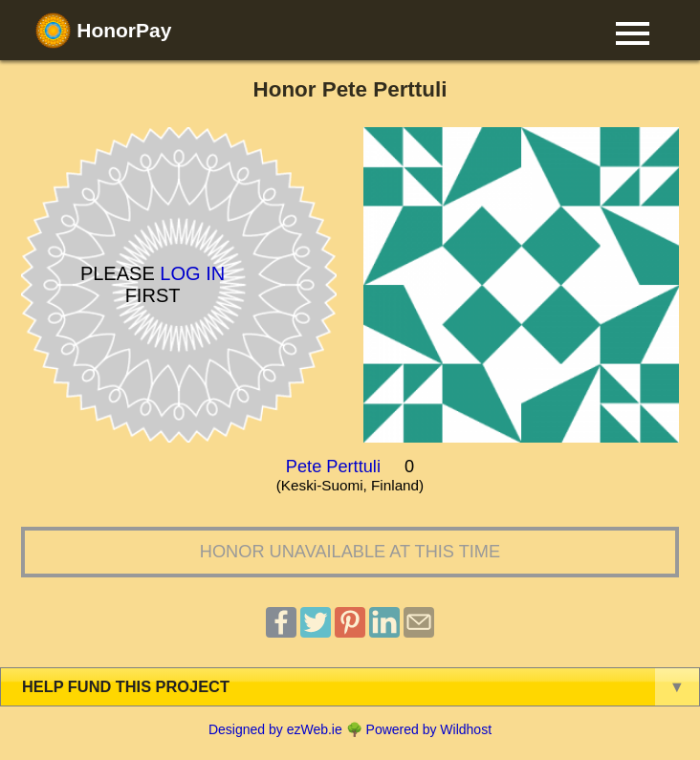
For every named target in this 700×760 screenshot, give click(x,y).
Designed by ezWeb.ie (275, 729)
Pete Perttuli (333, 467)
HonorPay (104, 31)
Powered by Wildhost (429, 729)
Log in (192, 273)
